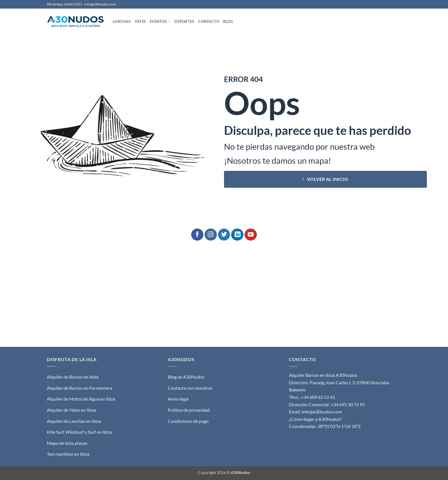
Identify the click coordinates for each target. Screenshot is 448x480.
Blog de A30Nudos (186, 377)
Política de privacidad (189, 410)
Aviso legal (178, 399)
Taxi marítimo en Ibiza (68, 454)
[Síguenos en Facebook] (197, 235)
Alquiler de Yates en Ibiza (71, 410)
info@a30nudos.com (100, 4)
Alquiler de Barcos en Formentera (80, 388)
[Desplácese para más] (224, 206)
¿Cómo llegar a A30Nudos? (315, 419)
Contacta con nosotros (190, 388)
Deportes (184, 21)
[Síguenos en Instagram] (211, 235)
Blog (228, 21)
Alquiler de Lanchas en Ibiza (74, 421)
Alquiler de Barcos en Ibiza (73, 377)
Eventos (160, 21)
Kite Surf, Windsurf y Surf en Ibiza (79, 432)
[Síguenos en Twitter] (224, 235)
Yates (140, 21)
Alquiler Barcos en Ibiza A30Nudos (323, 375)
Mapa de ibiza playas (67, 443)
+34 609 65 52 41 (318, 397)
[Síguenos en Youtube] (251, 235)
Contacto (209, 21)
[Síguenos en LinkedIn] (237, 235)
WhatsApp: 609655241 (65, 4)
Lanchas (122, 21)
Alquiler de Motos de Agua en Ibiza (81, 399)
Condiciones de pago (188, 421)
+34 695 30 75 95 (348, 404)
